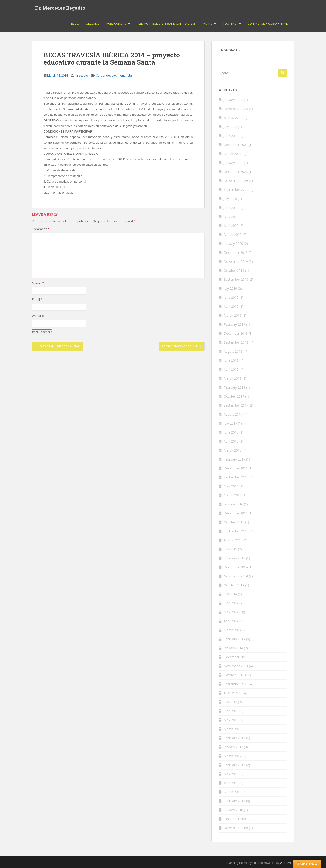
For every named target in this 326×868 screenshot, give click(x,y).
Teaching (230, 24)
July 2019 (230, 289)
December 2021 (236, 145)
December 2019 (236, 253)
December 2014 (236, 568)
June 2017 (231, 433)
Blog (75, 24)
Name (38, 284)
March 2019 (233, 316)
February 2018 (234, 388)
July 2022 (230, 127)
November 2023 (236, 109)
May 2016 (231, 487)
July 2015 (230, 550)
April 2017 (231, 442)
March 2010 (233, 792)
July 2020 (230, 199)
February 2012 (234, 765)
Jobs (130, 76)
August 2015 (233, 541)
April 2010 (231, 783)
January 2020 (233, 244)
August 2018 (233, 352)
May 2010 (231, 774)
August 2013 (233, 693)
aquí (69, 193)
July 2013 (230, 702)
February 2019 (234, 325)
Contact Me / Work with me (268, 24)
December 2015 (236, 514)
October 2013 (234, 675)
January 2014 (233, 648)
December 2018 (236, 334)
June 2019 (231, 298)
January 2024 (233, 100)
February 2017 (234, 460)
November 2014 (236, 577)
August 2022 (233, 118)
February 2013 (234, 738)
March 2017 (233, 451)
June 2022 (231, 136)
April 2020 (231, 226)
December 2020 (236, 172)
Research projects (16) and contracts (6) (166, 24)
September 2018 (236, 343)
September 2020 (236, 190)
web (53, 165)
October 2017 (234, 397)
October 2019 (234, 271)
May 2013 (231, 720)
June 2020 (231, 208)
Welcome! (93, 24)
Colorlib (258, 863)
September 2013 (236, 684)
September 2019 (236, 280)
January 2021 (233, 163)
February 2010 (234, 801)
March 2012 (233, 756)
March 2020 (233, 235)
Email (37, 300)
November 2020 (236, 181)
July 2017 (230, 424)
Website (38, 316)
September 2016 (236, 478)
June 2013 (231, 711)
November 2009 (236, 828)
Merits (207, 24)
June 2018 (231, 361)
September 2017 (236, 406)
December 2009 (236, 819)
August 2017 (233, 415)
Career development (110, 76)
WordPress (287, 863)
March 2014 (233, 630)
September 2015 (236, 532)
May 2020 (231, 217)
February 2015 (234, 559)
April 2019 (231, 307)
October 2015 (234, 523)
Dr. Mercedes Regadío (60, 8)
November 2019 (236, 262)
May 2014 (231, 613)
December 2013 (236, 657)
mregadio (81, 76)
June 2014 (231, 604)
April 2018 (231, 370)
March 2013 (233, 729)
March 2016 (233, 496)
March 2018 (233, 379)
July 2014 (230, 595)
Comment (41, 229)
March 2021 (233, 154)
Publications (116, 24)
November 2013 (236, 666)
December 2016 (236, 469)
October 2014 (234, 586)
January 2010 (233, 810)
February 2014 (234, 639)
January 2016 (233, 505)
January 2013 (233, 747)
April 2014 (231, 621)
